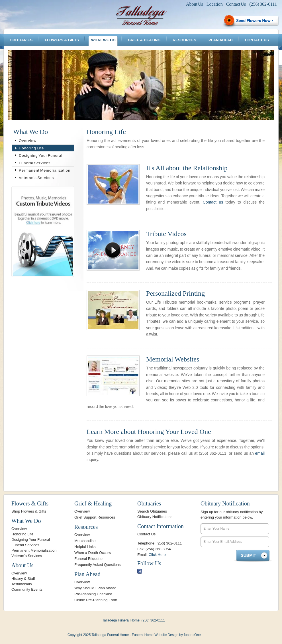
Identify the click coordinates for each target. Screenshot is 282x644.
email (260, 453)
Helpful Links (85, 547)
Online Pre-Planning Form (96, 600)
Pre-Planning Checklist (93, 594)
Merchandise (85, 541)
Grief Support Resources (95, 517)
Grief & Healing (144, 40)
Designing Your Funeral (41, 156)
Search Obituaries (152, 511)
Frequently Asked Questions (98, 565)
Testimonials (22, 584)
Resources (185, 40)
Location (215, 4)
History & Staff (23, 579)
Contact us (213, 202)
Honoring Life (31, 148)
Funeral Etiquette (88, 559)
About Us (195, 4)
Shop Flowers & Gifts (29, 511)
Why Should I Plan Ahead (95, 588)
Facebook (140, 571)
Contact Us (236, 4)
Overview (28, 141)
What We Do (103, 40)
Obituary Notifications (155, 517)
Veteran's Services (36, 178)
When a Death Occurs (93, 553)
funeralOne (192, 635)
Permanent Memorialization (45, 170)
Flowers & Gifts (62, 40)
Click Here (157, 555)
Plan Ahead (221, 40)
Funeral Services (35, 163)
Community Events (27, 589)
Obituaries (21, 40)
